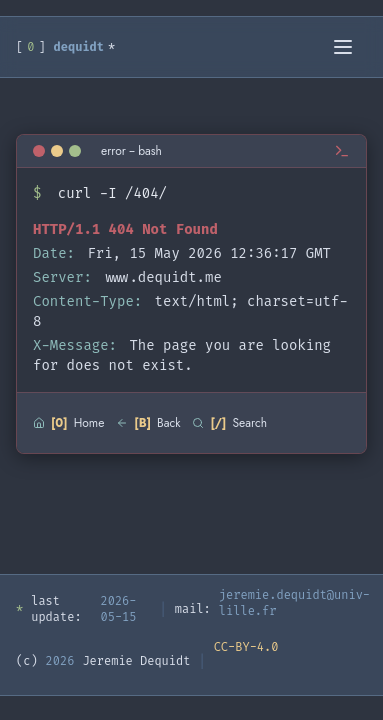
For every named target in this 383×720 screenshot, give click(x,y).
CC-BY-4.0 (246, 647)
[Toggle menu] (345, 47)
